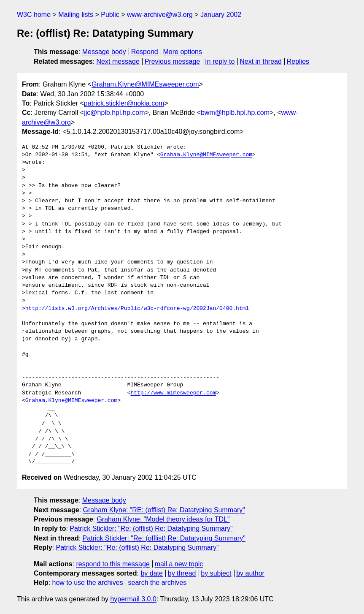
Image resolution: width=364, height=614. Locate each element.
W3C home (34, 15)
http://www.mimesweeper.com (173, 393)
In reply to (220, 61)
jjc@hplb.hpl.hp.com (114, 113)
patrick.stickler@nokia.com (124, 103)
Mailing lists (76, 15)
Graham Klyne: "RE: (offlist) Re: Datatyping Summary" (164, 510)
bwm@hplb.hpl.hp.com (235, 113)
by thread (182, 573)
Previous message (173, 61)
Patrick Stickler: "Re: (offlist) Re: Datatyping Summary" (151, 528)
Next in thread (261, 61)
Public (110, 15)
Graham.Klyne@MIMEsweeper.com (145, 84)
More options (183, 52)
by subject (216, 573)
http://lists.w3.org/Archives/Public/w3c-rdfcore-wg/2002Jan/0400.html (137, 309)
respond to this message (113, 564)
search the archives (158, 583)
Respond (145, 52)
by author (250, 573)
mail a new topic (179, 564)
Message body (104, 52)
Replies (298, 61)
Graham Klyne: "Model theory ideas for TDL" (163, 519)
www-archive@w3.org (160, 15)
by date (151, 573)
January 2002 (221, 15)
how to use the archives (88, 583)
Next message (118, 61)
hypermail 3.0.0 (133, 599)
